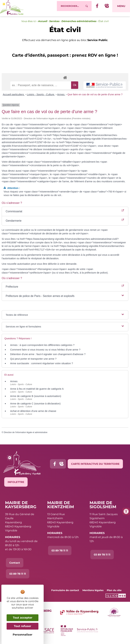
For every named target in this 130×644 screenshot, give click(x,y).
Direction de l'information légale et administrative (26, 434)
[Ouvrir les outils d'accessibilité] (126, 511)
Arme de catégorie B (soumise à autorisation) (36, 398)
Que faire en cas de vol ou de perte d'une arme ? (95, 96)
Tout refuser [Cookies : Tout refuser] (23, 626)
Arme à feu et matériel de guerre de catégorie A (37, 391)
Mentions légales (93, 592)
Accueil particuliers (14, 96)
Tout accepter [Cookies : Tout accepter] (23, 618)
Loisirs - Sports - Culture (41, 96)
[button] (65, 298)
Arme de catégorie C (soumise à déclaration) (35, 405)
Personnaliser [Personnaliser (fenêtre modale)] (23, 635)
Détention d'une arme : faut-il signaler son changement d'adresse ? (48, 356)
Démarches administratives (79, 23)
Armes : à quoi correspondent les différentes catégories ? (42, 347)
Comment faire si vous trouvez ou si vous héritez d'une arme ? (45, 351)
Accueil (43, 23)
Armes (61, 96)
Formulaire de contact (65, 592)
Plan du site (114, 592)
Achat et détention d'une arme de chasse (33, 413)
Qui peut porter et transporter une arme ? (33, 361)
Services (54, 23)
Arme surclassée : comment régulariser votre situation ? (42, 365)
